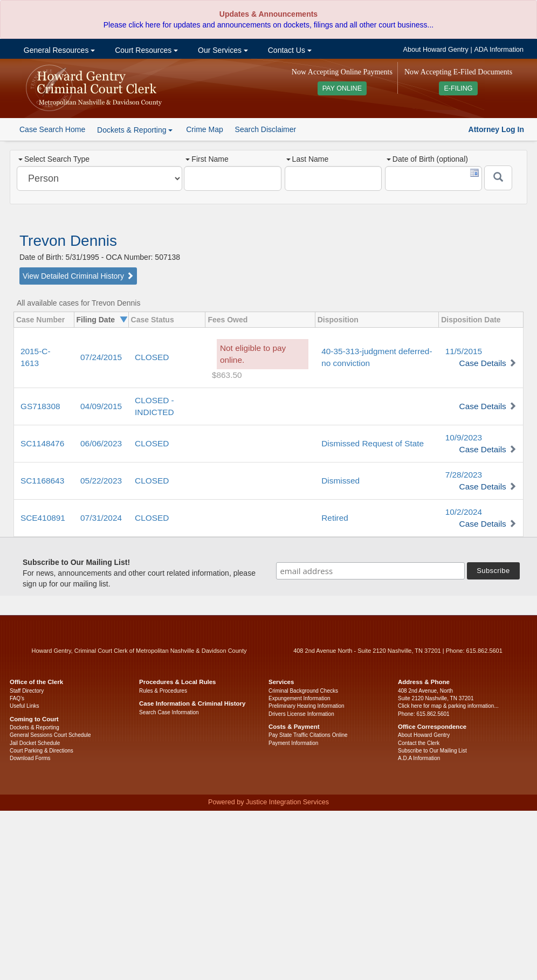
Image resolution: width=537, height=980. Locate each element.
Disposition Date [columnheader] (471, 320)
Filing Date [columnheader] (96, 320)
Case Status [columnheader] (153, 320)
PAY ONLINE (342, 88)
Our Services (222, 50)
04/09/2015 (101, 406)
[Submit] (498, 178)
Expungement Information (300, 698)
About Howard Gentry (436, 50)
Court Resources (145, 50)
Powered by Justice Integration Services (268, 802)
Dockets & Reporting (35, 727)
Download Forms (30, 758)
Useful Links (24, 706)
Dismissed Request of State (373, 443)
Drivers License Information (301, 714)
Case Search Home (52, 129)
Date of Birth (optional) (427, 159)
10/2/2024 (464, 512)
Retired (335, 518)
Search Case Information (169, 712)
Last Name (308, 159)
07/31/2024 (101, 518)
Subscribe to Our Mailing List (432, 751)
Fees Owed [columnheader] (228, 320)
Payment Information (293, 743)
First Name (207, 159)
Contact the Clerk (419, 743)
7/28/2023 (464, 475)
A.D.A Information (419, 758)
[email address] (370, 571)
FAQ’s (17, 698)
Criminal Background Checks (303, 691)
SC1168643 (42, 481)
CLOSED (152, 357)
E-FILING (458, 88)
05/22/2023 (101, 481)
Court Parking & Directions (42, 751)
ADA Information (499, 50)
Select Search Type (54, 159)
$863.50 (227, 375)
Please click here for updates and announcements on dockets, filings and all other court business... (268, 25)
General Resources (58, 50)
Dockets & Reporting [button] (135, 130)
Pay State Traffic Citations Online (308, 735)
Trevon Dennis (68, 241)
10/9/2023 (464, 437)
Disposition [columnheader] (338, 320)
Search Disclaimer (266, 129)
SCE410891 (43, 518)
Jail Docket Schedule (35, 743)
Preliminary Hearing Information (307, 706)
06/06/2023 (101, 443)
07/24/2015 (101, 357)
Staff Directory (27, 691)
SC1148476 (42, 443)
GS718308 (40, 406)
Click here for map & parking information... (448, 706)
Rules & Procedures (163, 691)
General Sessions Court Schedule (50, 735)
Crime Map (204, 129)
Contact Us (289, 50)
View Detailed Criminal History (78, 276)
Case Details (483, 363)
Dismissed (340, 481)
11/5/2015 (464, 351)
